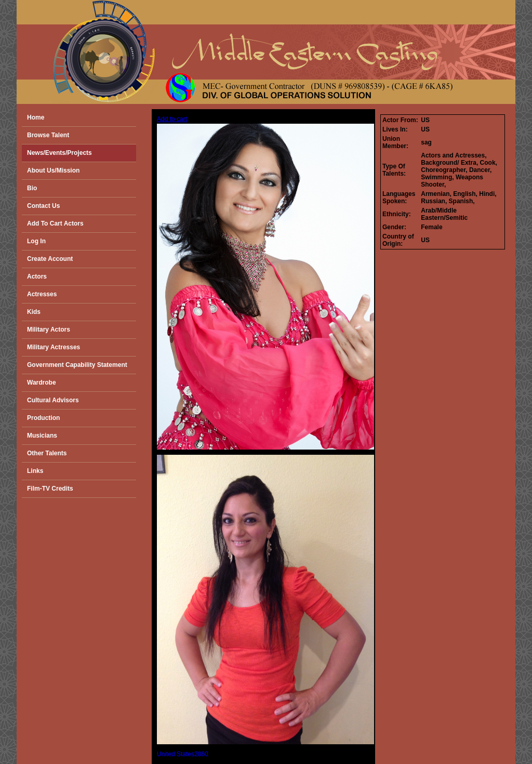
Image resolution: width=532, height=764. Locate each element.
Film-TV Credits (50, 489)
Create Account (50, 259)
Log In (36, 241)
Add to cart (172, 119)
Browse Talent (48, 135)
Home (36, 117)
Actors (37, 276)
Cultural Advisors (53, 400)
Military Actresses (54, 347)
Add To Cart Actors (55, 223)
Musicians (42, 436)
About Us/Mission (53, 170)
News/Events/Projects (59, 153)
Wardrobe (42, 383)
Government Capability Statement (77, 365)
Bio (32, 188)
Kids (34, 312)
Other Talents (47, 453)
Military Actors (49, 330)
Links (35, 471)
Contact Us (43, 206)
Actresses (42, 294)
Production (43, 418)
